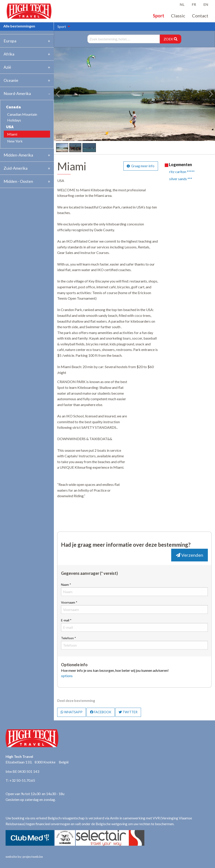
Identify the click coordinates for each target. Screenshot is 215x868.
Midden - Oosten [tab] (18, 181)
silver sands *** (181, 179)
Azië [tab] (7, 67)
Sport (159, 16)
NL (182, 4)
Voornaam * (135, 607)
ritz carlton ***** (182, 172)
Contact (200, 16)
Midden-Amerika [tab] (18, 155)
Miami (12, 134)
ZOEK (171, 39)
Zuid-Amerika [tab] (16, 168)
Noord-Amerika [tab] (17, 93)
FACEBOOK (101, 712)
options (67, 676)
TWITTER (128, 712)
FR (194, 4)
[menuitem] (63, 27)
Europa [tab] (10, 41)
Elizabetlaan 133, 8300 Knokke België (37, 762)
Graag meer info (141, 166)
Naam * (135, 589)
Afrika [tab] (9, 54)
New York (15, 141)
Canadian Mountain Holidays (22, 117)
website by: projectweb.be (24, 857)
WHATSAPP (72, 712)
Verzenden (190, 555)
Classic (178, 16)
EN (206, 4)
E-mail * (135, 625)
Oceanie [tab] (11, 80)
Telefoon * (135, 643)
